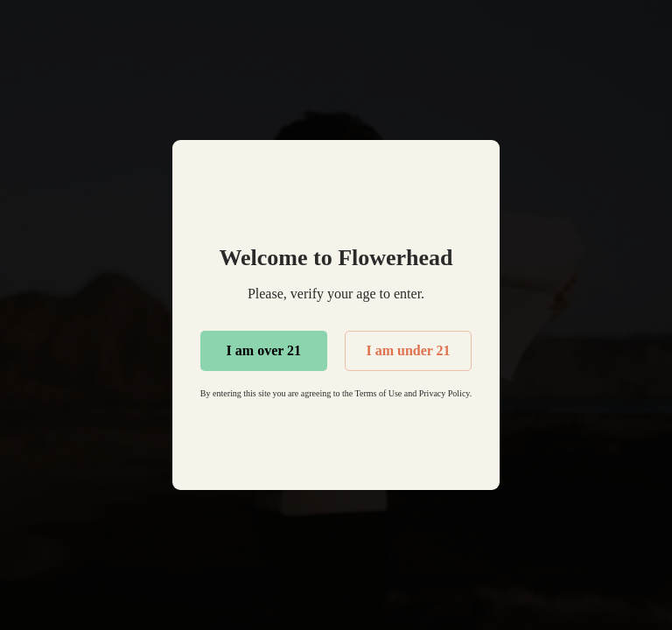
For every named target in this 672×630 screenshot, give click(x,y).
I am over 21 (264, 350)
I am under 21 (408, 350)
